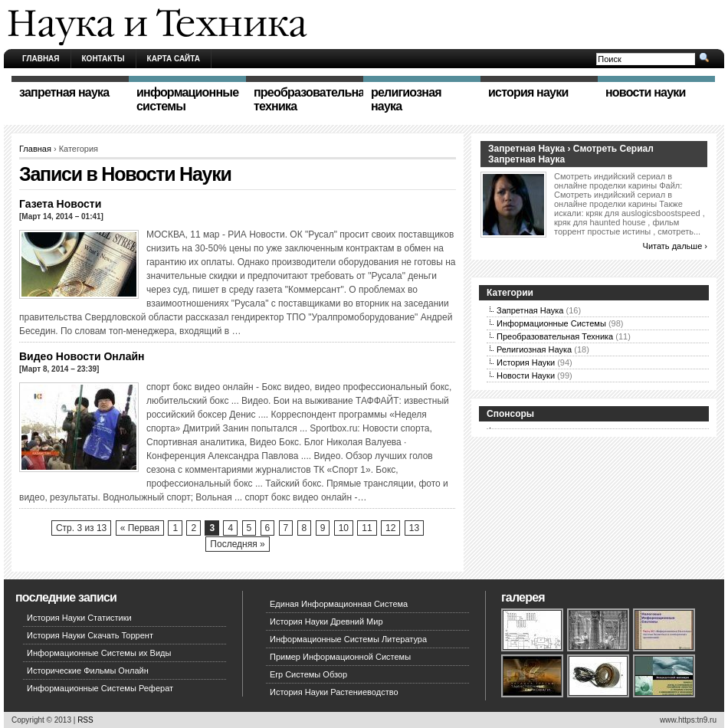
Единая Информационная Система (339, 604)
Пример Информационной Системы (340, 657)
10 (344, 528)
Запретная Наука (530, 310)
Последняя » (237, 544)
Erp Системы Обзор (308, 674)
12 (390, 528)
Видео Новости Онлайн (82, 356)
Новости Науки (526, 375)
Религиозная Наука (534, 349)
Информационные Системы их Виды (99, 653)
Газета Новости (60, 204)
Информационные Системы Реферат (100, 688)
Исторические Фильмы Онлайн (88, 671)
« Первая (140, 528)
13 (414, 528)
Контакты (103, 59)
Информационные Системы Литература (348, 639)
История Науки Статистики (79, 618)
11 (367, 528)
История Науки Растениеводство (334, 692)
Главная (41, 59)
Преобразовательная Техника (555, 336)
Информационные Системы (551, 323)
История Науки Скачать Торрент (90, 635)
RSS (85, 720)
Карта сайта (174, 59)
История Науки (526, 362)
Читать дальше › (675, 246)
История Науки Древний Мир (326, 621)
